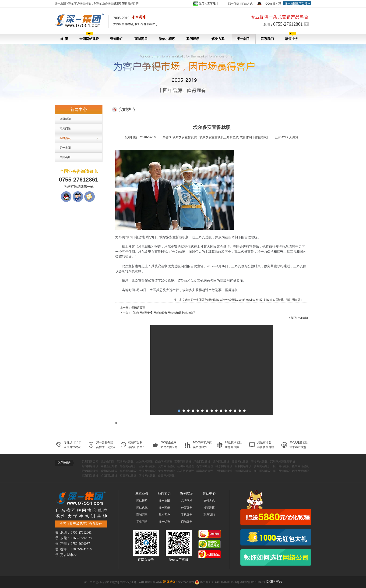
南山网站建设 (164, 462)
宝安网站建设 (183, 462)
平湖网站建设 (259, 462)
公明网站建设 (186, 466)
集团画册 (65, 157)
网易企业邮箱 (109, 466)
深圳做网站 (108, 462)
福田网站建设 (128, 476)
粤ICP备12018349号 (253, 582)
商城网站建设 (90, 466)
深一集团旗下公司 (296, 4)
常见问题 (65, 128)
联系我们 (267, 39)
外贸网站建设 (128, 466)
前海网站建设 (90, 476)
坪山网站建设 (202, 462)
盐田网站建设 (166, 476)
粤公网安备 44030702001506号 (220, 582)
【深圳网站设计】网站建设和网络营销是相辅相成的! (164, 313)
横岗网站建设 (205, 471)
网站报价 (142, 501)
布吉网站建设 (186, 471)
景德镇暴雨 (138, 308)
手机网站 (142, 522)
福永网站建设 (224, 466)
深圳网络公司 (90, 462)
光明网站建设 (128, 471)
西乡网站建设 (243, 466)
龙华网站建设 (221, 462)
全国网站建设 (89, 36)
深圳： (283, 24)
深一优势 (234, 4)
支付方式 (209, 501)
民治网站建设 (90, 471)
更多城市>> (69, 555)
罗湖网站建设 (147, 476)
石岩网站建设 (205, 466)
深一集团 (243, 39)
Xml (192, 582)
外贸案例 (187, 508)
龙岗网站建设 (144, 462)
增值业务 (292, 36)
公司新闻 (65, 119)
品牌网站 (187, 501)
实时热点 (65, 138)
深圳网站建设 (125, 462)
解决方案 (218, 39)
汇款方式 (247, 4)
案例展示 (193, 39)
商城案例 (187, 522)
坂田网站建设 (240, 462)
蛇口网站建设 (109, 476)
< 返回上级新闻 (298, 318)
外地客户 (164, 515)
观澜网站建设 (109, 471)
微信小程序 (167, 39)
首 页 (64, 39)
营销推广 (117, 39)
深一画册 (164, 508)
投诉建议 (209, 508)
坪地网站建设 (243, 471)
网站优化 (142, 508)
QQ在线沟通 (273, 4)
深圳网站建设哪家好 (283, 462)
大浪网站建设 (147, 471)
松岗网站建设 (300, 466)
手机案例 (187, 515)
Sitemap (183, 582)
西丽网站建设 (300, 471)
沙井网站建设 (262, 466)
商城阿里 (141, 39)
